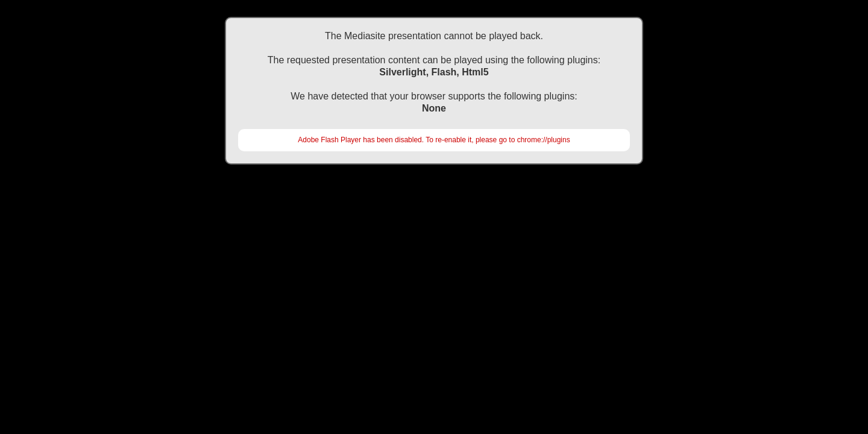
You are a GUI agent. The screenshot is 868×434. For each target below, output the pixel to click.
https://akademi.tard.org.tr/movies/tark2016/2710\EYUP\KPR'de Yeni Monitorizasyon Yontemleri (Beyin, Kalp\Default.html (434, 196)
